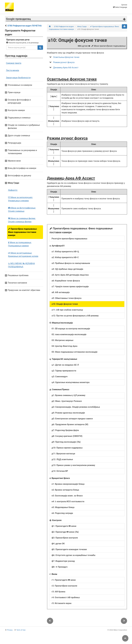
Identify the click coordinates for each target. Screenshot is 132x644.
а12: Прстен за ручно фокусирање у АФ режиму (75, 316)
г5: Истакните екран (61, 603)
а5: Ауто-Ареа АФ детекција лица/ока (70, 275)
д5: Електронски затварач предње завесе (72, 419)
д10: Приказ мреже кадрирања (67, 448)
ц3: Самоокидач (60, 377)
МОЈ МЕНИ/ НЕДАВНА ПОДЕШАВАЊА (21, 265)
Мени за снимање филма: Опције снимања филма (22, 220)
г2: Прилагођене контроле (64, 586)
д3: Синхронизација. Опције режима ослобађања (76, 407)
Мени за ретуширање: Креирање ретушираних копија (23, 255)
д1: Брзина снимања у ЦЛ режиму (68, 395)
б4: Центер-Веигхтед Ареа (64, 346)
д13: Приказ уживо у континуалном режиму (73, 465)
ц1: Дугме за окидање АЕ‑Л (65, 365)
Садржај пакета (14, 63)
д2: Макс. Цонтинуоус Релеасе (67, 401)
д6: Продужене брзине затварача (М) (70, 424)
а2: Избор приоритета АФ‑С (65, 257)
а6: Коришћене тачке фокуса (66, 281)
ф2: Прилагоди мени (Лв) (65, 532)
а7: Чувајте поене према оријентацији (70, 287)
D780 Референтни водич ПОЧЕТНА (25, 26)
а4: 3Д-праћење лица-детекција (67, 269)
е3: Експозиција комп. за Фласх (67, 496)
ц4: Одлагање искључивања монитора (70, 382)
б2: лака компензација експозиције (69, 334)
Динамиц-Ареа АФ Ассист (66, 68)
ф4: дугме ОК (58, 544)
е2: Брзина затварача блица (65, 490)
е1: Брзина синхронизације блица (68, 484)
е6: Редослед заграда (62, 513)
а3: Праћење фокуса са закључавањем (71, 263)
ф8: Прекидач (60, 567)
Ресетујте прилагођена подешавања (69, 239)
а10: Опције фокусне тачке (65, 304)
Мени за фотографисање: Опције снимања (22, 210)
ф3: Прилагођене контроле (65, 538)
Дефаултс (13, 190)
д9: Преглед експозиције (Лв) (66, 442)
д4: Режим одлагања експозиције (68, 413)
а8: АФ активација (61, 292)
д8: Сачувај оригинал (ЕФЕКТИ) (67, 436)
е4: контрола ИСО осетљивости (68, 501)
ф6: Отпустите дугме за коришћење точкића (73, 555)
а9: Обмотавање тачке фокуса (66, 298)
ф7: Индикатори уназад (63, 561)
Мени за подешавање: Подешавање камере (20, 244)
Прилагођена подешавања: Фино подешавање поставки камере (23, 232)
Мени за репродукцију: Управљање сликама (20, 199)
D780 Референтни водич (64, 26)
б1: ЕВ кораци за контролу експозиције (71, 329)
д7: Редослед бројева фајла (65, 430)
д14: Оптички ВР (60, 471)
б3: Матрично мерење (62, 340)
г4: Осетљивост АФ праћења (66, 597)
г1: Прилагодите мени (64, 580)
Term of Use (21, 630)
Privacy (10, 630)
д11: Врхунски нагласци (63, 454)
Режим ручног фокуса (64, 62)
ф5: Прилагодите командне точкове (69, 549)
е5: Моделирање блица (63, 507)
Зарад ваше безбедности (18, 78)
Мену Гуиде (82, 26)
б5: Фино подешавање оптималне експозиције (75, 352)
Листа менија (13, 70)
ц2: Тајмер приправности (64, 371)
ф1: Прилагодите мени (64, 526)
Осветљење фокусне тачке (66, 57)
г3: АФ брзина (58, 592)
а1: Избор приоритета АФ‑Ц (65, 252)
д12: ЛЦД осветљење (62, 459)
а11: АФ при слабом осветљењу (67, 310)
